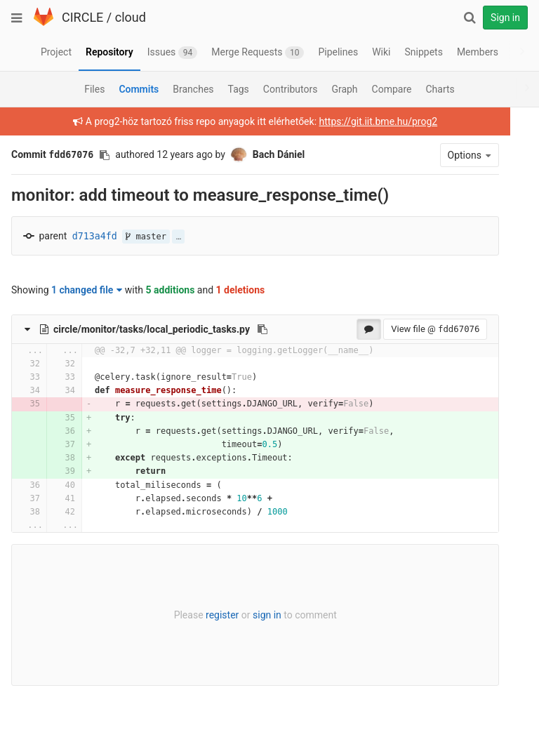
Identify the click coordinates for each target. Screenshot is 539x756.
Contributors (291, 89)
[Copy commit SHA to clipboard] (105, 155)
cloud (131, 17)
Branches (193, 89)
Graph (344, 89)
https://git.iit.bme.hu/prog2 (371, 121)
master (146, 237)
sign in (259, 615)
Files (94, 89)
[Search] (470, 18)
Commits (139, 89)
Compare (392, 89)
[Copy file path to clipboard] (262, 329)
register (214, 615)
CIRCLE (82, 17)
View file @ (420, 329)
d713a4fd (95, 236)
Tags (239, 89)
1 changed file (87, 290)
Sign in (505, 18)
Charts (440, 89)
